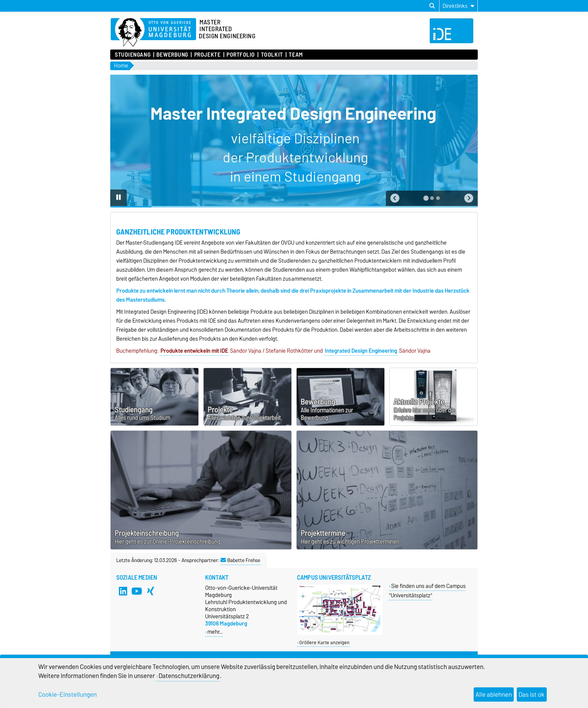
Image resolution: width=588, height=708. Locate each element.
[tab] (426, 198)
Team (296, 55)
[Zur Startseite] (153, 33)
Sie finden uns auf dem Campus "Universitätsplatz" (427, 591)
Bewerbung (172, 55)
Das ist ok (532, 694)
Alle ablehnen (494, 694)
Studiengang (133, 55)
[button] (395, 198)
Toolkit (272, 55)
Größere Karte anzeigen (324, 643)
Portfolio (241, 55)
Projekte (207, 55)
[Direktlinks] (458, 6)
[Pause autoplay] (118, 198)
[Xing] (151, 591)
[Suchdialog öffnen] (432, 6)
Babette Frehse (240, 560)
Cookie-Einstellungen (67, 694)
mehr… (215, 632)
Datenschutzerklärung (189, 676)
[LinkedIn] (123, 591)
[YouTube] (137, 591)
